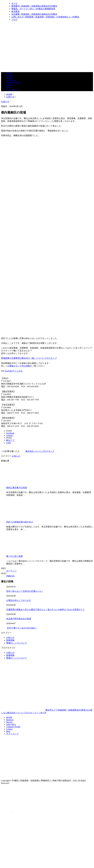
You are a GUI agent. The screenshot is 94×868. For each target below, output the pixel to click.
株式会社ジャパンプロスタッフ (40, 451)
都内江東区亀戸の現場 (17, 488)
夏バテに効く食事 (14, 556)
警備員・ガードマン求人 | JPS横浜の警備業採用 (33, 9)
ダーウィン (11, 571)
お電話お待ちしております (19, 600)
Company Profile (13, 83)
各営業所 (15, 11)
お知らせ (16, 456)
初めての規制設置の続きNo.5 (20, 522)
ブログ (14, 20)
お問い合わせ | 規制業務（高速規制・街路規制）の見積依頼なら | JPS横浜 (45, 17)
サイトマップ (12, 90)
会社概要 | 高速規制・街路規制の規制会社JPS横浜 (34, 14)
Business (10, 76)
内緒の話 (10, 576)
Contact (9, 85)
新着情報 (10, 640)
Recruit (9, 78)
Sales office (11, 80)
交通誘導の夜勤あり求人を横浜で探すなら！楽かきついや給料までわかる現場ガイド (45, 610)
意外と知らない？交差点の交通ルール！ (25, 591)
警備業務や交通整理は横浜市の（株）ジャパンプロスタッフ (29, 358)
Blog (8, 87)
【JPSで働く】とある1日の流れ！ (22, 628)
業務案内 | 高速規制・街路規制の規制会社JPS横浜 (34, 6)
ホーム (14, 3)
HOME (9, 73)
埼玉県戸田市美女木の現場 (19, 619)
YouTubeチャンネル (14, 371)
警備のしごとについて (17, 643)
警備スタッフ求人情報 (20, 366)
